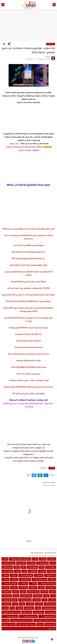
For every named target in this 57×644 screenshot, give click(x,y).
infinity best (7, 596)
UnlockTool (51, 588)
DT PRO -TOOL (9, 563)
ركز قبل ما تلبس (12, 616)
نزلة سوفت (51, 44)
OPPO (53, 579)
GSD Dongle (33, 567)
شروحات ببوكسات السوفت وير (45, 620)
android (44, 592)
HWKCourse (7, 567)
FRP (42, 567)
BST (5, 559)
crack (47, 596)
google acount (26, 596)
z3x (13, 608)
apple (23, 592)
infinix (53, 600)
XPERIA (33, 588)
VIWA (42, 588)
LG (25, 571)
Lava (18, 571)
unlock (20, 608)
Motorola (39, 575)
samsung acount (49, 608)
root (16, 604)
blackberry (7, 592)
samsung (7, 604)
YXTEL (6, 588)
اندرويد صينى (51, 612)
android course (33, 592)
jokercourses (50, 604)
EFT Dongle (51, 567)
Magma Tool (51, 575)
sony (38, 608)
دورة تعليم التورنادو (30, 616)
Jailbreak (33, 571)
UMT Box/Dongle (11, 584)
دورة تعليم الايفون (49, 616)
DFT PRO (22, 563)
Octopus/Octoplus (40, 579)
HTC (23, 567)
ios (45, 600)
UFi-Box (24, 584)
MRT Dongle (8, 571)
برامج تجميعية (39, 612)
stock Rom (29, 608)
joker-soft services (10, 600)
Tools (34, 584)
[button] (46, 475)
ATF (35, 559)
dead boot (38, 596)
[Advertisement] (28, 25)
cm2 (53, 596)
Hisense (52, 571)
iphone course (26, 600)
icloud (16, 596)
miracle (31, 604)
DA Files (32, 563)
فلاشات (6, 620)
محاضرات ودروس (9, 624)
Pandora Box (26, 579)
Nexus (14, 575)
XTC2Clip (24, 588)
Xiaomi (14, 588)
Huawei (43, 571)
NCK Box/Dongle (26, 575)
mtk (23, 604)
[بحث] (3, 5)
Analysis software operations (21, 559)
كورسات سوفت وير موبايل (26, 624)
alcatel (53, 592)
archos (16, 592)
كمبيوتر (40, 624)
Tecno (6, 579)
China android (43, 563)
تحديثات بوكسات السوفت (11, 612)
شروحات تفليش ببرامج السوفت (22, 620)
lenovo (40, 604)
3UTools (52, 559)
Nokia (6, 575)
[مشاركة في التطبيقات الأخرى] (28, 475)
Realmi (15, 579)
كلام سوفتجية (50, 624)
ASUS (43, 559)
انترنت (6, 608)
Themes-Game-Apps (48, 584)
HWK (17, 567)
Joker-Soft (21, 638)
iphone (37, 600)
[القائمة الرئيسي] (54, 5)
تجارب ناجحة (27, 612)
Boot (53, 563)
